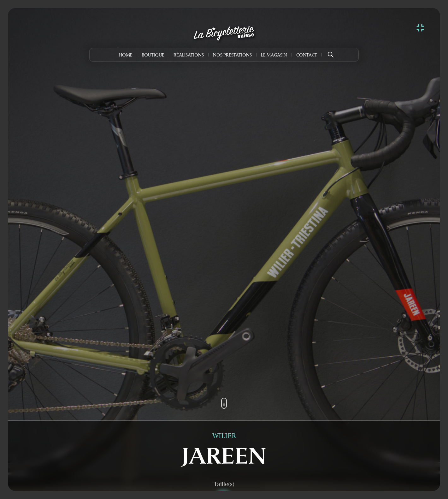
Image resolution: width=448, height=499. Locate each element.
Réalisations (189, 55)
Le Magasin (274, 55)
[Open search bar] (331, 52)
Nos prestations (232, 55)
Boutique (153, 55)
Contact (307, 55)
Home (126, 55)
